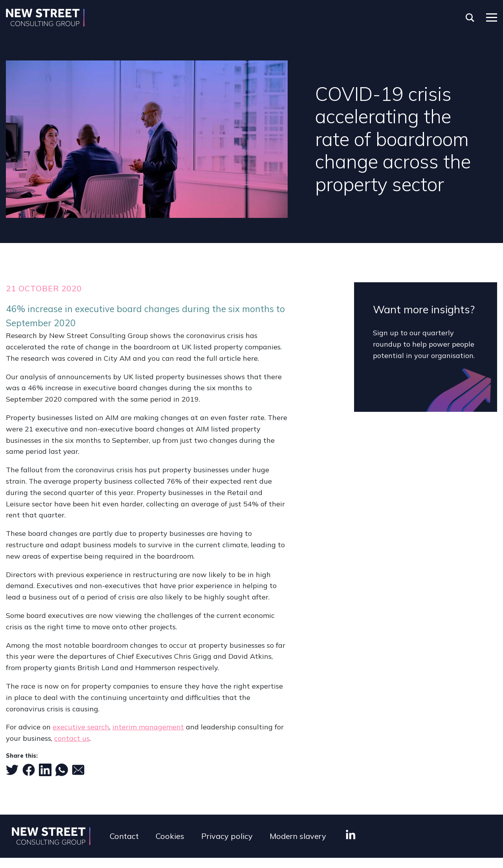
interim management (148, 727)
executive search (81, 727)
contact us (72, 738)
